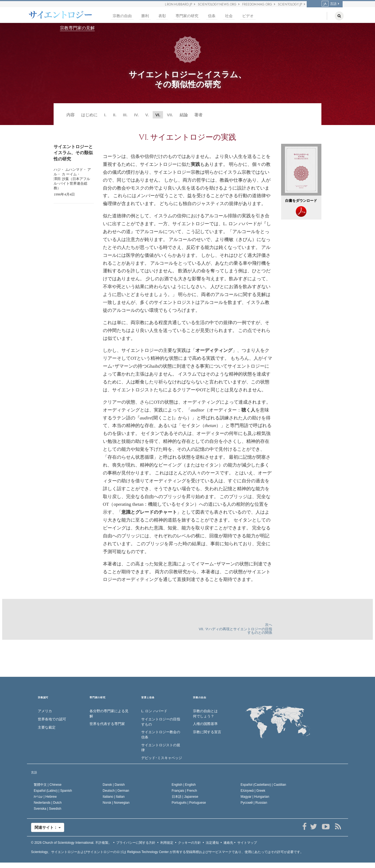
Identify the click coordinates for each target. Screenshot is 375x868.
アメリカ (45, 711)
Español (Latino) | (53, 791)
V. (147, 115)
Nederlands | (48, 803)
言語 (329, 4)
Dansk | (114, 785)
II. (115, 115)
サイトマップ (247, 843)
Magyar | (255, 797)
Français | (184, 791)
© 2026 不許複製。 (71, 843)
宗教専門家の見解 (77, 28)
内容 (70, 115)
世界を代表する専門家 (107, 724)
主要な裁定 (47, 727)
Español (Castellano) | (263, 785)
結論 (184, 115)
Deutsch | (116, 791)
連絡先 (228, 843)
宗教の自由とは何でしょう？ (205, 714)
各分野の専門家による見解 (109, 714)
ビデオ (248, 16)
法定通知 (212, 843)
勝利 (145, 16)
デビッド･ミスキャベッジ (162, 758)
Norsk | (116, 803)
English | (184, 785)
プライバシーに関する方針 (136, 843)
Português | (189, 803)
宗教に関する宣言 (207, 732)
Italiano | (114, 797)
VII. (170, 115)
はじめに (89, 115)
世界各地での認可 (52, 719)
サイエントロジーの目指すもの (161, 722)
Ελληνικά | (253, 791)
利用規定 (167, 843)
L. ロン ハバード (154, 711)
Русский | (254, 803)
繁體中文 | (48, 785)
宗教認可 (43, 698)
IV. (136, 115)
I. (105, 115)
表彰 (162, 16)
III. (125, 115)
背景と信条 (148, 698)
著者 (198, 115)
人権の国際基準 (205, 724)
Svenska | (47, 809)
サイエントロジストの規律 (161, 748)
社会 (229, 16)
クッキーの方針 (189, 843)
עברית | (45, 797)
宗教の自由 (122, 16)
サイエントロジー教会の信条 (161, 735)
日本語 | (185, 797)
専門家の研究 (187, 16)
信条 (212, 16)
